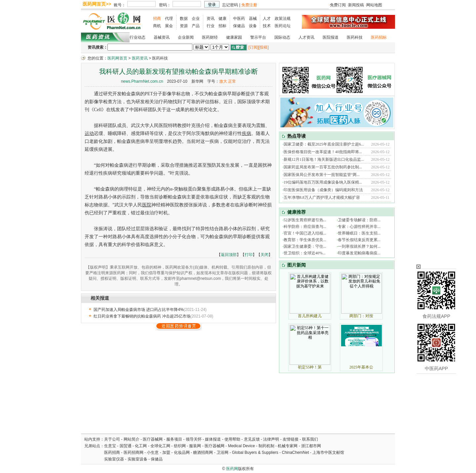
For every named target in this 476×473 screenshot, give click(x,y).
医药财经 (210, 37)
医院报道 (331, 37)
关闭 (264, 255)
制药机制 (266, 446)
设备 (253, 26)
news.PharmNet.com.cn (142, 81)
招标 (222, 26)
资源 (184, 26)
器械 (253, 19)
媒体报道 (213, 439)
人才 (267, 19)
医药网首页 (117, 58)
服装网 (195, 446)
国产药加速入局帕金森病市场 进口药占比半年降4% (139, 310)
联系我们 (310, 439)
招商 (157, 19)
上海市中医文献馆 (328, 452)
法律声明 (271, 439)
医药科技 (355, 37)
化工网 (141, 446)
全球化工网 (160, 446)
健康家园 (234, 37)
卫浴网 (223, 452)
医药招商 (112, 452)
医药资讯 (140, 58)
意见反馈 (252, 439)
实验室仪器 (114, 459)
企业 (196, 19)
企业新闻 (186, 37)
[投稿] (264, 47)
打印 (249, 255)
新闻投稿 (356, 5)
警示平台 (258, 37)
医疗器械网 (153, 439)
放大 (223, 81)
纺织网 (180, 446)
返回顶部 (229, 255)
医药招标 (379, 37)
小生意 (153, 452)
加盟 (167, 452)
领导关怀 (194, 439)
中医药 (239, 19)
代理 (169, 19)
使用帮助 (232, 439)
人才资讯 (306, 37)
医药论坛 (283, 26)
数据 (184, 19)
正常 (232, 81)
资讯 (211, 19)
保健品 (239, 26)
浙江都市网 (311, 446)
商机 (157, 26)
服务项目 (174, 439)
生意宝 (110, 446)
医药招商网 (134, 452)
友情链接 (291, 439)
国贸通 (126, 446)
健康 (222, 19)
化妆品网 (182, 452)
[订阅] (253, 47)
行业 (211, 26)
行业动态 (138, 37)
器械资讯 (162, 37)
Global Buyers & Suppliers (255, 452)
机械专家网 (288, 446)
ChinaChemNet (295, 452)
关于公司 (112, 439)
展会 (169, 26)
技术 (267, 26)
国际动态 (282, 37)
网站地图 (374, 5)
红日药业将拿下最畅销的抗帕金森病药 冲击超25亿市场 (142, 316)
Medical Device (241, 446)
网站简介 (132, 439)
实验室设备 (138, 459)
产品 (196, 26)
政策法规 (283, 19)
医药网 (232, 469)
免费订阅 (338, 5)
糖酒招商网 (203, 452)
